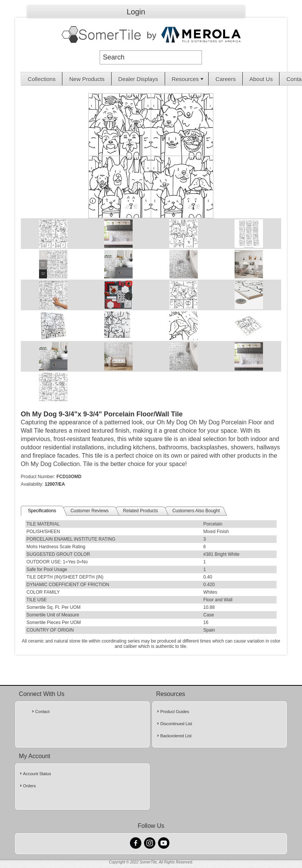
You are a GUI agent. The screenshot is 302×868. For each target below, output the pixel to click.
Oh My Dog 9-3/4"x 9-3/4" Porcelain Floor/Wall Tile (102, 414)
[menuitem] (42, 79)
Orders (30, 786)
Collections (41, 79)
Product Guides (175, 712)
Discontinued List (176, 724)
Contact (42, 712)
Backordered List (176, 736)
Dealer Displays (138, 79)
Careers (226, 79)
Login (136, 12)
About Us (261, 79)
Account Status (37, 774)
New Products (87, 79)
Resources (188, 79)
